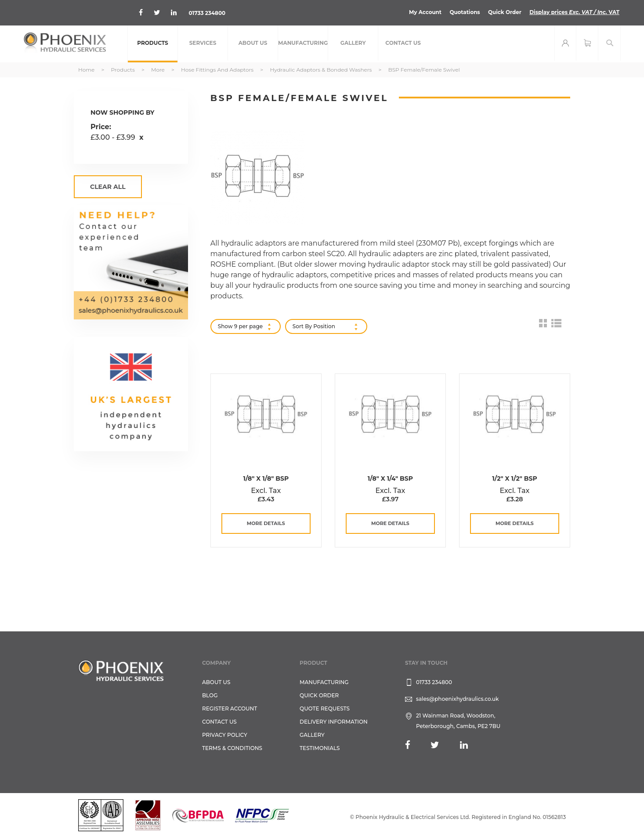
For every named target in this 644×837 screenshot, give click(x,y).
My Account (424, 12)
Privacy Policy (225, 735)
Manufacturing (324, 682)
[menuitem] (153, 44)
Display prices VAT (574, 12)
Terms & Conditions (232, 748)
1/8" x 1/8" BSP (266, 478)
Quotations (463, 12)
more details (266, 523)
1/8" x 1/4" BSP (390, 478)
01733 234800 (208, 13)
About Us (216, 682)
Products (123, 70)
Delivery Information (334, 722)
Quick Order (504, 12)
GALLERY (312, 735)
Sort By (302, 326)
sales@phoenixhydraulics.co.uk (458, 699)
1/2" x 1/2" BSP (514, 478)
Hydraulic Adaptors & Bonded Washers (321, 70)
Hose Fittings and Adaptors (218, 70)
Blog (210, 695)
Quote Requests (325, 708)
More (159, 70)
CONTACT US (219, 722)
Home (87, 70)
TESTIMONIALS (320, 748)
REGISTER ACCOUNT (230, 708)
